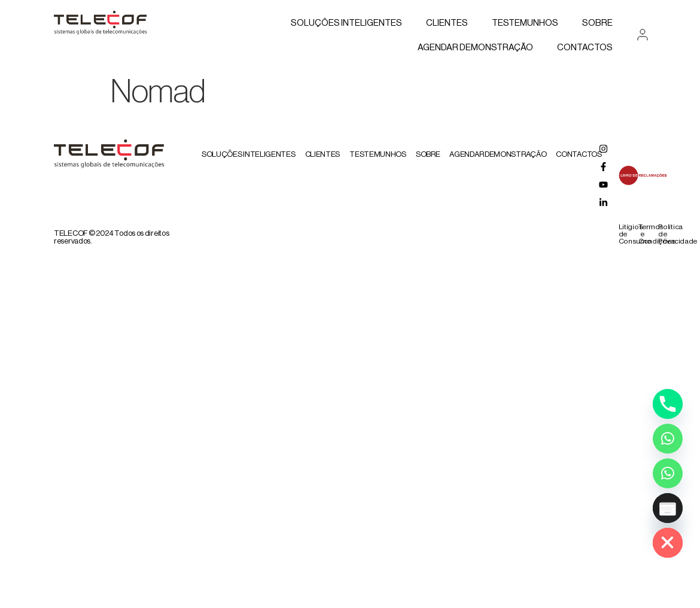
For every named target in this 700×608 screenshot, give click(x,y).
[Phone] (668, 404)
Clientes (447, 23)
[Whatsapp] (668, 439)
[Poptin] (668, 508)
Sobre (597, 23)
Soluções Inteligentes (346, 23)
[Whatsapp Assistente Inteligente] (668, 473)
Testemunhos (525, 23)
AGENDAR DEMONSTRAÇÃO (475, 48)
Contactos (585, 48)
